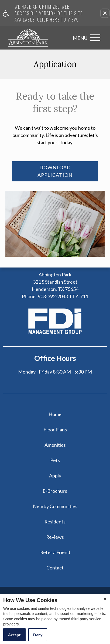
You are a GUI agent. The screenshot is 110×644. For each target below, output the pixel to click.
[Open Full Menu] (85, 38)
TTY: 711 (55, 296)
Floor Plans (55, 430)
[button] (105, 13)
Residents (55, 522)
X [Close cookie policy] (105, 599)
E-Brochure (55, 491)
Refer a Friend (55, 552)
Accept (14, 635)
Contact (55, 568)
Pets (55, 460)
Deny (38, 635)
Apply (55, 476)
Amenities (55, 445)
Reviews (55, 537)
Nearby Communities (55, 506)
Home (55, 414)
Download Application (55, 171)
